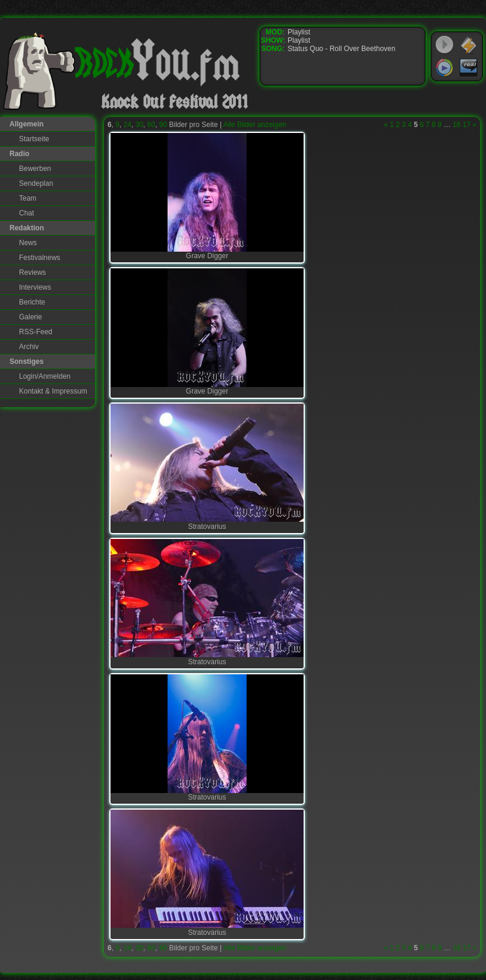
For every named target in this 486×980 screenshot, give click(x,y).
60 (151, 125)
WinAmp (469, 45)
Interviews (35, 287)
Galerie (31, 317)
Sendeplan (36, 183)
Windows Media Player (444, 68)
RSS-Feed (36, 332)
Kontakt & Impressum (53, 391)
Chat (26, 213)
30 (139, 125)
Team (28, 198)
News (28, 243)
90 (163, 125)
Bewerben (35, 169)
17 (467, 125)
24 (127, 125)
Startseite (34, 139)
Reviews (32, 272)
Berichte (32, 302)
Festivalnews (40, 258)
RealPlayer (469, 68)
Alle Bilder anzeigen (255, 125)
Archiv (29, 347)
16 (457, 125)
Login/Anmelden (45, 376)
